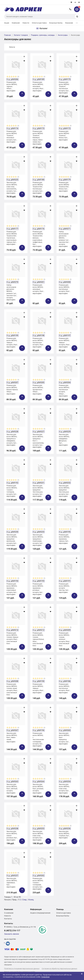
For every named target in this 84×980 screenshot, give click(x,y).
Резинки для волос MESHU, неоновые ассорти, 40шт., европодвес (38, 86)
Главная (7, 35)
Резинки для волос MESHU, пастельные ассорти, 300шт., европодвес (64, 391)
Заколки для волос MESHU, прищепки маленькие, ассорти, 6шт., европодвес (12, 540)
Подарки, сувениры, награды (43, 35)
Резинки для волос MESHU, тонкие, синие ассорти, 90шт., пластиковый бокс (12, 689)
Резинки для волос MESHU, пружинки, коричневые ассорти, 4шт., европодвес (12, 589)
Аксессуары (63, 35)
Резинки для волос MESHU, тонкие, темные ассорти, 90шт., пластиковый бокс (12, 638)
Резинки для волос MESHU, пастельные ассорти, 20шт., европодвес (65, 289)
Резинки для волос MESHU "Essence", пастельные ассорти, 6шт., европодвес (64, 88)
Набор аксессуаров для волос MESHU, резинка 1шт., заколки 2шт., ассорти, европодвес (64, 239)
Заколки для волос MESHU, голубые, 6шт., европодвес (64, 835)
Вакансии (69, 23)
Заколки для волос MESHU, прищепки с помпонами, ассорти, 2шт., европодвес (38, 540)
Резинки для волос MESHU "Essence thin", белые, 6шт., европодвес (64, 187)
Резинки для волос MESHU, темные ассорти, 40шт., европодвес (38, 688)
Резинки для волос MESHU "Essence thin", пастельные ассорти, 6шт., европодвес (38, 188)
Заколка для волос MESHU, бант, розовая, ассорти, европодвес (38, 789)
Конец (31, 900)
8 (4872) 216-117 (70, 9)
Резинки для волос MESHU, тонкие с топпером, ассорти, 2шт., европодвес (12, 491)
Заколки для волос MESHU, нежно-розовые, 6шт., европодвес (12, 836)
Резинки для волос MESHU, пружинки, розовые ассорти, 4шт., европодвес (38, 589)
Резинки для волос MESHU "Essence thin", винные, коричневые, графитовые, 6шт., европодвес (38, 239)
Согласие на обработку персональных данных (59, 969)
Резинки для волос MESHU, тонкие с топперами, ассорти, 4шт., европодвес (38, 884)
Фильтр (12, 47)
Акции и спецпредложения (40, 913)
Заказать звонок (12, 934)
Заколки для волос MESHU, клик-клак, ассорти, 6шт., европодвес (64, 789)
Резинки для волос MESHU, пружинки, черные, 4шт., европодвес (64, 539)
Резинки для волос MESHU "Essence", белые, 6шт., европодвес (64, 136)
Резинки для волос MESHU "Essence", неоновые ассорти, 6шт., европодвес (12, 137)
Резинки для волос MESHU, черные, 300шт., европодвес (12, 86)
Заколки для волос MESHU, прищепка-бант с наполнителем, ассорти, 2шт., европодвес (38, 441)
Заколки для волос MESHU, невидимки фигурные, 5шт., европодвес (64, 440)
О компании (9, 913)
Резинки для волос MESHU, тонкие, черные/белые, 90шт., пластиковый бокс (38, 639)
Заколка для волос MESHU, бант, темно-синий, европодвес (12, 737)
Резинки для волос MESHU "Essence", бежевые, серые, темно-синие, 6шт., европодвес (38, 138)
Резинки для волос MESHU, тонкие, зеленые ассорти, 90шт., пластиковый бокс (65, 639)
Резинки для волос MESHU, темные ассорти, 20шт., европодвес (12, 343)
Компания (16, 23)
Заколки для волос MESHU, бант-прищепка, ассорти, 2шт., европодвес (64, 738)
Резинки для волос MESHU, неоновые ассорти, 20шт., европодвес (38, 289)
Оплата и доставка (39, 23)
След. (25, 900)
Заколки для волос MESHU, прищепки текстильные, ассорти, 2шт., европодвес (38, 491)
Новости (26, 23)
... (77, 22)
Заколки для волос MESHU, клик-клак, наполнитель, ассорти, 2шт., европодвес (12, 188)
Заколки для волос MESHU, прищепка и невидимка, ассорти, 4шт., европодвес (12, 440)
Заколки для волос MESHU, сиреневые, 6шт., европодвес (12, 883)
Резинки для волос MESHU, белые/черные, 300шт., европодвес (12, 390)
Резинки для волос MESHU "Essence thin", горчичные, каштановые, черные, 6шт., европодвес (12, 238)
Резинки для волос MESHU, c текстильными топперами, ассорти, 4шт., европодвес (38, 740)
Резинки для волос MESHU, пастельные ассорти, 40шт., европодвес (65, 688)
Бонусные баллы (56, 23)
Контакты (8, 919)
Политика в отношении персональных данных (22, 969)
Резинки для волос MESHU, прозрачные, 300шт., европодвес (38, 390)
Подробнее (45, 977)
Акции (7, 23)
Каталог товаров (21, 35)
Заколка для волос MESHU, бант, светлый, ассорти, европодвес (12, 789)
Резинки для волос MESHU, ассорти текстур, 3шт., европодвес (64, 588)
